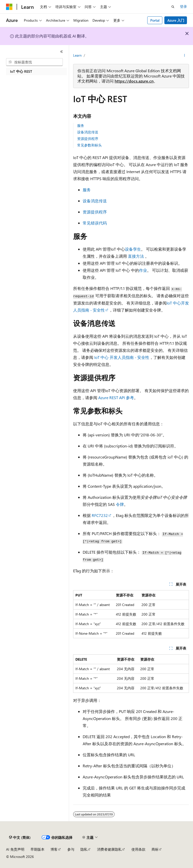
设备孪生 (133, 249)
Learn (77, 55)
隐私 (84, 849)
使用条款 (138, 849)
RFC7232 (100, 515)
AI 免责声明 (15, 849)
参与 (71, 849)
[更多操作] (185, 56)
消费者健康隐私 (109, 849)
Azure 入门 (176, 20)
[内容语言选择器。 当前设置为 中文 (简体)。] (20, 838)
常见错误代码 (95, 223)
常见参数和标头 (89, 145)
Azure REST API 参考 (116, 398)
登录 (183, 6)
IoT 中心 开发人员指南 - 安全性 (122, 357)
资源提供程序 (88, 139)
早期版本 (37, 849)
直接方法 (136, 256)
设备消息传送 (88, 132)
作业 (143, 270)
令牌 (120, 504)
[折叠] (62, 52)
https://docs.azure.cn (134, 81)
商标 (155, 849)
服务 (81, 125)
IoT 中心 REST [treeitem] (21, 71)
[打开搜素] (173, 7)
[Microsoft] (9, 7)
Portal (155, 20)
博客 (54, 849)
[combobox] (34, 62)
